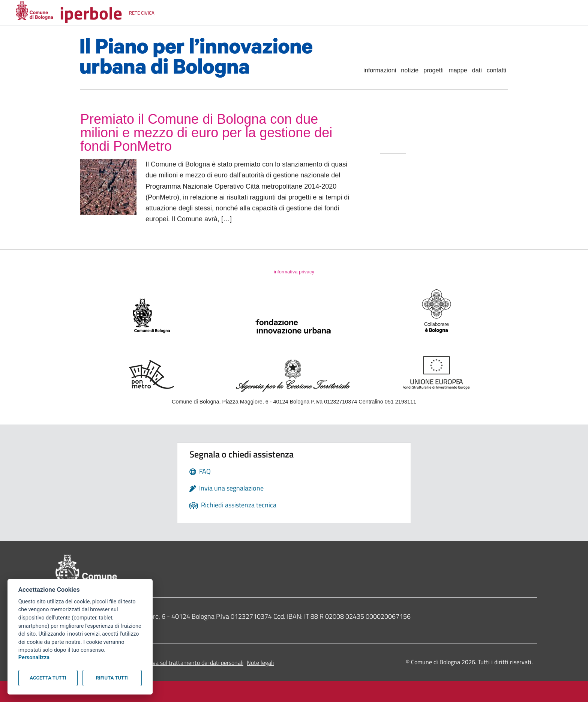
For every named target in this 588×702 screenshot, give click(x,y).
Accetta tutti (48, 678)
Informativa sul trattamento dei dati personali (187, 663)
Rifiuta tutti (112, 678)
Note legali (260, 663)
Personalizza (34, 658)
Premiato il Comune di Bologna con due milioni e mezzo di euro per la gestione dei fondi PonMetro (206, 133)
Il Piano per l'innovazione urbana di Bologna (208, 58)
